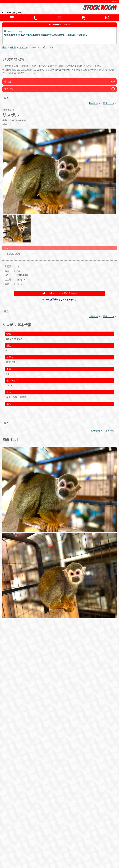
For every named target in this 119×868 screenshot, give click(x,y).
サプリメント (48, 778)
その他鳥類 (54, 748)
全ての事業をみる (19, 808)
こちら (21, 718)
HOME (14, 732)
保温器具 (33, 766)
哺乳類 (13, 48)
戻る (6, 98)
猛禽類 (41, 748)
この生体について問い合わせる (60, 293)
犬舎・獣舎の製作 (19, 791)
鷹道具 (70, 766)
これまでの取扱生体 (21, 755)
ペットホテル (17, 796)
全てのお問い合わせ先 (22, 813)
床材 (44, 766)
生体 (5, 48)
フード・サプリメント (22, 773)
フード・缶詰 (18, 778)
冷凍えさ (33, 778)
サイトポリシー (17, 855)
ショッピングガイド (21, 785)
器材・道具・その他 (21, 761)
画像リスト (109, 103)
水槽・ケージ (56, 766)
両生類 (25, 748)
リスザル (23, 48)
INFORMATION (18, 737)
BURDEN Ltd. (16, 839)
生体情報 (93, 316)
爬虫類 (15, 748)
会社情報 (14, 843)
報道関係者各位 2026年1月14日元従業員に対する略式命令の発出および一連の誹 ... (46, 35)
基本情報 (93, 103)
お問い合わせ (17, 802)
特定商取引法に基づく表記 (22, 847)
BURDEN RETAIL (110, 2)
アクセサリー (18, 766)
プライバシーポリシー (20, 851)
